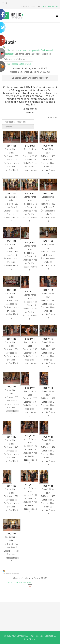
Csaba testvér (20, 50)
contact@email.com (49, 6)
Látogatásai (33, 50)
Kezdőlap (7, 50)
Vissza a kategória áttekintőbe (17, 64)
